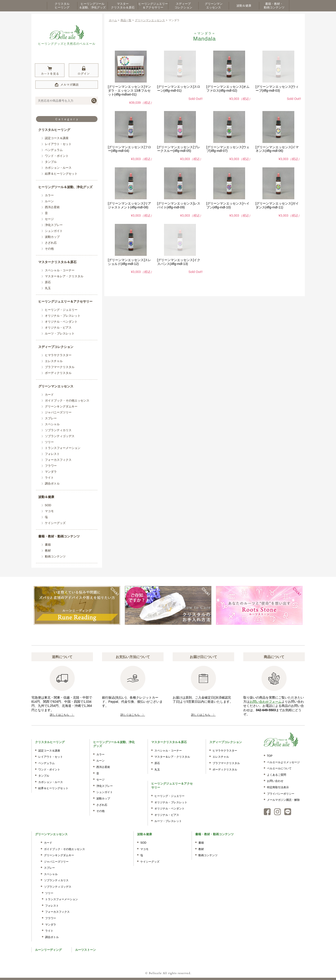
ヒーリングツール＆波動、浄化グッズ (65, 187)
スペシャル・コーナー (60, 270)
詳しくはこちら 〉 (62, 715)
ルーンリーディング (48, 950)
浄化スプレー (54, 225)
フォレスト (52, 454)
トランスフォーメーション (63, 448)
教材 (48, 551)
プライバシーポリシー (281, 794)
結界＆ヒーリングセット (61, 174)
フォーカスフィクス (58, 460)
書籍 (48, 545)
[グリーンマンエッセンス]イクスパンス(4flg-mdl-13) (179, 262)
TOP (270, 756)
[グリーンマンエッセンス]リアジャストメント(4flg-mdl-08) (130, 205)
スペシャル (52, 424)
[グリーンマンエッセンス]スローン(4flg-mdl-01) (179, 89)
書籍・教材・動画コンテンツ (59, 536)
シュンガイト (54, 231)
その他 (49, 249)
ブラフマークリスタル (60, 367)
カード (49, 395)
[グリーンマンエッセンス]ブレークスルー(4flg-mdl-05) (179, 149)
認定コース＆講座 (57, 138)
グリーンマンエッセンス (56, 386)
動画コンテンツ (55, 556)
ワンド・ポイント (57, 156)
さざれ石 (51, 243)
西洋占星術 (52, 207)
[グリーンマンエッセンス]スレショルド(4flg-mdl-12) (130, 262)
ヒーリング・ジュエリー (61, 310)
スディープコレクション (56, 347)
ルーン (49, 201)
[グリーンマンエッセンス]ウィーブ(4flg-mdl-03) (277, 89)
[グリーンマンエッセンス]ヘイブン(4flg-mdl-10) (228, 205)
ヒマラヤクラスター (58, 355)
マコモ (49, 511)
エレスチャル (54, 361)
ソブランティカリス (58, 430)
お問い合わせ (275, 781)
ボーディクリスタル (58, 373)
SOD (48, 505)
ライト (49, 478)
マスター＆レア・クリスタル (64, 276)
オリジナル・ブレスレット (63, 316)
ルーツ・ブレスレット (60, 333)
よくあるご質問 (277, 775)
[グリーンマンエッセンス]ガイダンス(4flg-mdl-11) (277, 205)
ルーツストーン (86, 950)
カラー (49, 195)
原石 (48, 282)
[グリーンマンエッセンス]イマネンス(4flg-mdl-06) (277, 149)
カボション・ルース (58, 168)
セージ (49, 219)
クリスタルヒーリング (54, 130)
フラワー (51, 466)
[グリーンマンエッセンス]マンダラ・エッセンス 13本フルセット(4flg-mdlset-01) (130, 91)
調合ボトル (52, 484)
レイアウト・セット (58, 144)
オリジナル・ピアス (58, 328)
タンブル (51, 162)
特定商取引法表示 (278, 787)
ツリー (49, 442)
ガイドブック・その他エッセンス (67, 401)
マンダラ (51, 472)
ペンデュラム (54, 150)
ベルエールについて (279, 768)
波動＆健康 (46, 497)
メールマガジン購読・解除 (283, 800)
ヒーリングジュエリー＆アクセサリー (65, 301)
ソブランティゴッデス (60, 436)
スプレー (51, 418)
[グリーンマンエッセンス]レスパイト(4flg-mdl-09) (179, 205)
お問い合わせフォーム (266, 702)
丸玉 (48, 288)
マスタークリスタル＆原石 (57, 262)
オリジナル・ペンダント (61, 322)
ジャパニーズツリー (58, 412)
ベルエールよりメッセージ (283, 762)
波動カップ (52, 237)
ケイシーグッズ (55, 523)
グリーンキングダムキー (61, 406)
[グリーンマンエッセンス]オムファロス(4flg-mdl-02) (228, 89)
